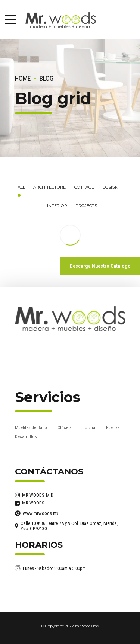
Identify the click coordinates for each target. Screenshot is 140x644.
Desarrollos (26, 436)
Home (23, 79)
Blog (46, 79)
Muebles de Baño (31, 427)
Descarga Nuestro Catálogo (100, 266)
